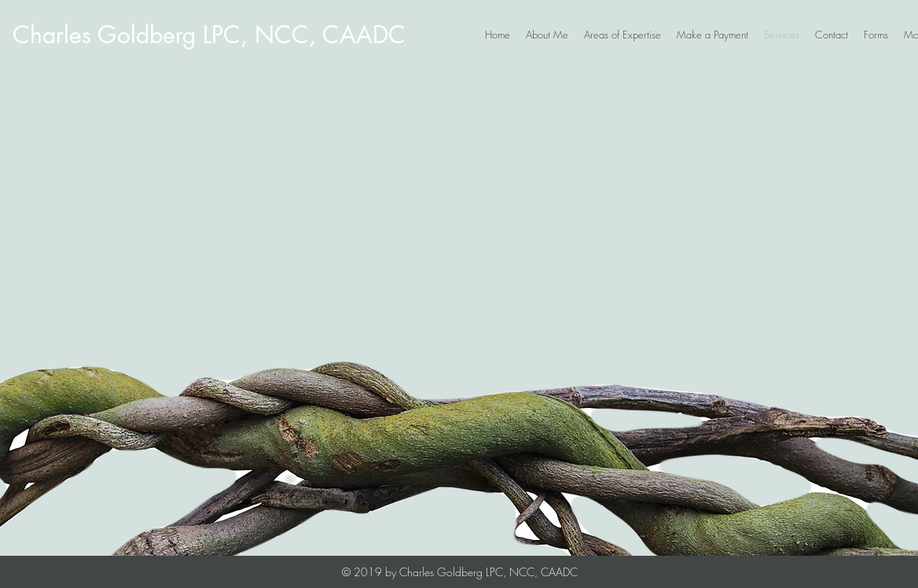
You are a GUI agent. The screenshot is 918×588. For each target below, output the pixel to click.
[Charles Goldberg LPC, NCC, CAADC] (209, 35)
